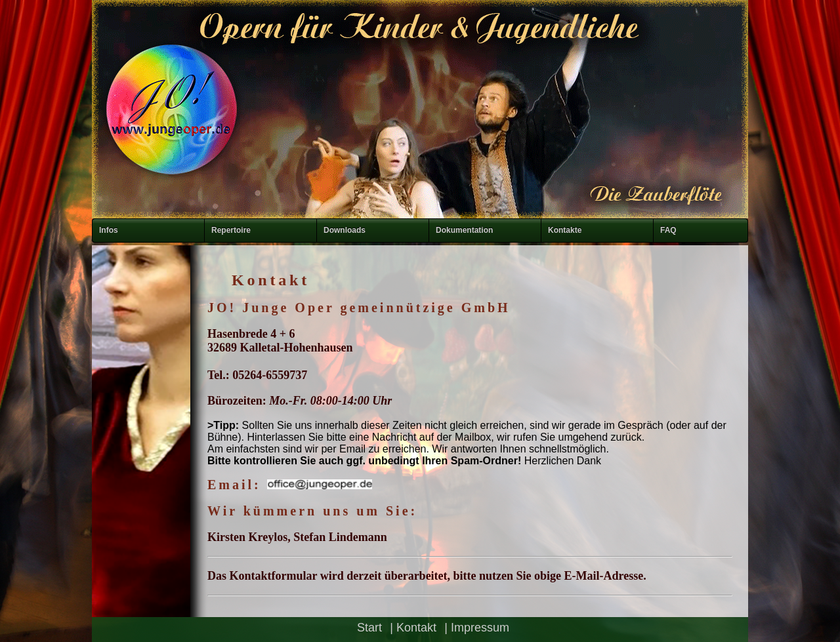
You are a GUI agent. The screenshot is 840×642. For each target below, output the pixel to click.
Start (369, 628)
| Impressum (477, 628)
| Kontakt (413, 628)
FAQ (668, 230)
